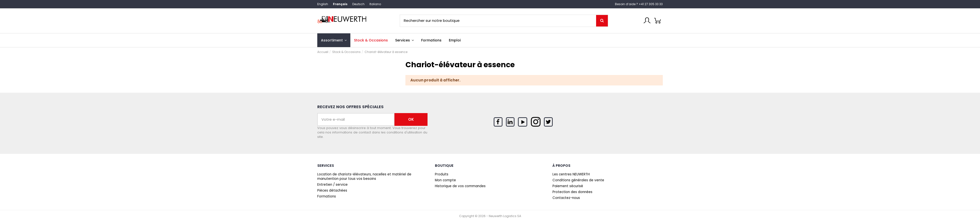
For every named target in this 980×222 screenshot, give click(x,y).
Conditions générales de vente (578, 180)
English (323, 4)
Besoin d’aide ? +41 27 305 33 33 (639, 4)
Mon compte (445, 180)
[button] (404, 40)
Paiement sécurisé (568, 186)
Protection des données (572, 192)
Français (340, 4)
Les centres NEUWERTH (571, 174)
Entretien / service (332, 185)
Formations (327, 196)
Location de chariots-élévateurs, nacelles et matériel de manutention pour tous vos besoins (364, 177)
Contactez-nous (566, 198)
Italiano (375, 4)
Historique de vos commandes (460, 186)
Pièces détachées (332, 191)
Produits (442, 174)
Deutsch (358, 4)
